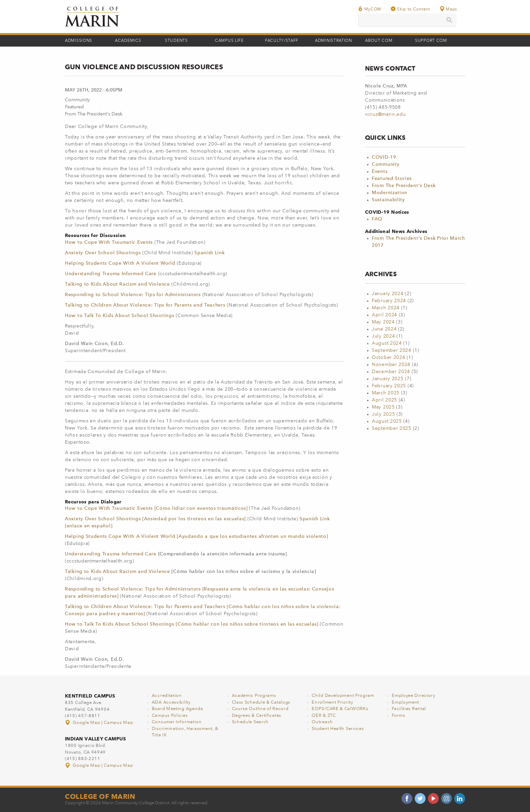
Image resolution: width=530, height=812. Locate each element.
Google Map (83, 723)
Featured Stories (392, 179)
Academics (128, 41)
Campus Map (118, 723)
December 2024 (391, 372)
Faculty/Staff (282, 41)
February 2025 (389, 386)
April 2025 (384, 400)
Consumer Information (177, 722)
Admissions (79, 41)
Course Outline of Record (260, 709)
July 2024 (383, 336)
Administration (334, 41)
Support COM (431, 41)
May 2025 (383, 407)
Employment (405, 702)
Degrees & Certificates (257, 716)
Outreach (322, 722)
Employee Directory (414, 696)
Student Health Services (338, 729)
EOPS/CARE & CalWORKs (340, 709)
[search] (407, 20)
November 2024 (391, 365)
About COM (379, 41)
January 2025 (388, 379)
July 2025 (383, 414)
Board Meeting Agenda (177, 709)
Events (380, 172)
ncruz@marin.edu (386, 114)
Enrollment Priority (332, 702)
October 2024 (388, 358)
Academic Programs (254, 696)
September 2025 (392, 428)
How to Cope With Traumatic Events (110, 242)
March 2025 (386, 393)
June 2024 (384, 329)
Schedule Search (250, 722)
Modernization (390, 193)
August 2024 (387, 343)
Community (386, 164)
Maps (448, 9)
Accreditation (167, 696)
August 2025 (387, 421)
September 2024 (392, 350)
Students (176, 41)
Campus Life (229, 41)
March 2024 (386, 308)
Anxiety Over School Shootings (103, 253)
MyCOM (370, 9)
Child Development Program (343, 696)
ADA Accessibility (171, 702)
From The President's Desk (404, 186)
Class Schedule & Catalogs (261, 702)
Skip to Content (410, 9)
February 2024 (389, 301)
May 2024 (383, 322)
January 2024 (388, 294)
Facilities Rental (409, 709)
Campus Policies (170, 716)
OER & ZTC (324, 716)
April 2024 (384, 315)
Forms (399, 716)
